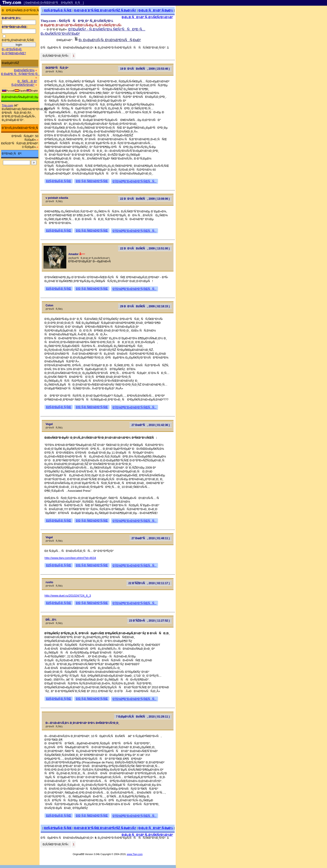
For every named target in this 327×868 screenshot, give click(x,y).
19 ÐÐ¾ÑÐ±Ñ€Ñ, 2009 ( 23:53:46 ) (145, 69)
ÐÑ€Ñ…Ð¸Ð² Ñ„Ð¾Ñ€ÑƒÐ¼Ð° (24, 83)
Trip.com (7, 105)
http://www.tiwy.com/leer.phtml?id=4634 (70, 558)
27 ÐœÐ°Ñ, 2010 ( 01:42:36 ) (151, 425)
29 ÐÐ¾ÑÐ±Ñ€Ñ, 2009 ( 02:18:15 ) (145, 306)
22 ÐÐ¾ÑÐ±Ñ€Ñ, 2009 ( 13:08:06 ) (145, 199)
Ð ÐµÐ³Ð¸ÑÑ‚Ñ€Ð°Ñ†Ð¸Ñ (20, 74)
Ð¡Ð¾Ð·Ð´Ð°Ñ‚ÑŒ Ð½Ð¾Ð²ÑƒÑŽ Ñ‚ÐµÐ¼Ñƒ (105, 10)
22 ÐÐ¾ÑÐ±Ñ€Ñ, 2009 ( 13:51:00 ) (145, 248)
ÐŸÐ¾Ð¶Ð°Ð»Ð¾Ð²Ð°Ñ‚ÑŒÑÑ (135, 181)
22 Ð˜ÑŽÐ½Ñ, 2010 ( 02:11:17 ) (149, 583)
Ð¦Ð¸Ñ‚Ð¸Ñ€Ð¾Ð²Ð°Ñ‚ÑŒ (92, 181)
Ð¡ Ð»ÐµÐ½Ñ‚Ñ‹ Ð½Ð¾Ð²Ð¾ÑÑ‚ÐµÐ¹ (110, 40)
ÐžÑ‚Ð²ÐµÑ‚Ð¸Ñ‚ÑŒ (58, 10)
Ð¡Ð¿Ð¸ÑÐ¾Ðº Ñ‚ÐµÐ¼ (156, 10)
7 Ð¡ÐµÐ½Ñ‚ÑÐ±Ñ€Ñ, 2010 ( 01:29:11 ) (143, 717)
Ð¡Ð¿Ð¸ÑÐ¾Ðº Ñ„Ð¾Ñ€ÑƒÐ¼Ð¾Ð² (147, 17)
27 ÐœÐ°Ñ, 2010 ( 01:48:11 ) (151, 538)
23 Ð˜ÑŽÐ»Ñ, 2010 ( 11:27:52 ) (150, 621)
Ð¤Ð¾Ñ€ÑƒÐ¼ (24, 70)
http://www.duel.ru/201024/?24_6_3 (68, 596)
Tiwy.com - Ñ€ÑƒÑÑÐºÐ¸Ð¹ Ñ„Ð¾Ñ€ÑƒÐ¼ (77, 21)
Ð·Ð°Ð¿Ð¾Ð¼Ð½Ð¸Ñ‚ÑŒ (18, 40)
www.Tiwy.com (135, 854)
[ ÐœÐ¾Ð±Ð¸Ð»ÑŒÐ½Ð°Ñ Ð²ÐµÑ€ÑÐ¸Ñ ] (54, 3)
